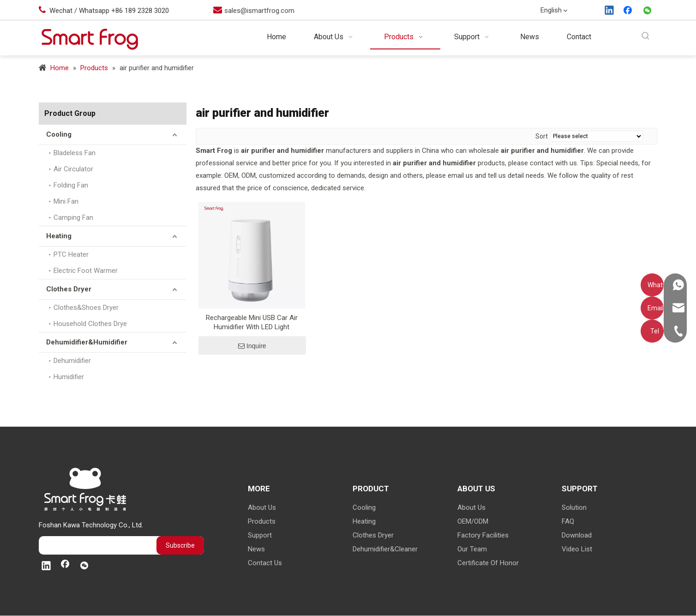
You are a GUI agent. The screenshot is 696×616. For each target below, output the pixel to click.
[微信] (648, 11)
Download (577, 535)
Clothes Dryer (69, 289)
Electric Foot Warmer (86, 271)
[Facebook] (629, 11)
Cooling (59, 134)
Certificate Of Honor (488, 563)
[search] (76, 545)
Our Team (472, 549)
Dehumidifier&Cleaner (385, 549)
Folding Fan (71, 185)
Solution (574, 507)
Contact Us (265, 563)
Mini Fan (66, 201)
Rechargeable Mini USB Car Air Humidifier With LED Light (252, 322)
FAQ (568, 521)
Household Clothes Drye (90, 324)
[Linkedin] (610, 11)
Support (260, 535)
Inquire (252, 346)
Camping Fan (73, 217)
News (256, 549)
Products (262, 521)
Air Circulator (73, 169)
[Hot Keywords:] (646, 36)
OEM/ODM (473, 521)
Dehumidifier (72, 361)
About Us (262, 507)
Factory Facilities (483, 535)
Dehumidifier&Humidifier (87, 342)
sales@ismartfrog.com (259, 11)
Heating (59, 236)
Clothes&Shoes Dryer (86, 308)
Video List (577, 549)
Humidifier (69, 377)
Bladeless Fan (75, 153)
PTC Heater (71, 254)
